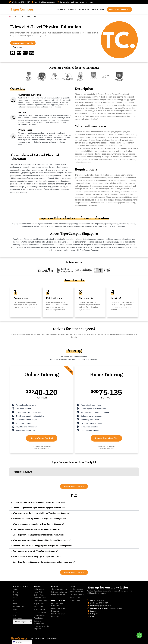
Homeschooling (39, 615)
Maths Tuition (39, 606)
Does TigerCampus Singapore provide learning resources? (38, 535)
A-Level (15, 589)
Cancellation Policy (77, 594)
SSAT (15, 609)
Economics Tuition (40, 601)
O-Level (16, 592)
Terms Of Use (75, 597)
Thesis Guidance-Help (59, 589)
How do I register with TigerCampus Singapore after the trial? (40, 508)
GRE (15, 615)
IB (14, 601)
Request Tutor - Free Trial (42, 438)
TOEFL (15, 612)
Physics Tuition (39, 609)
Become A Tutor (98, 9)
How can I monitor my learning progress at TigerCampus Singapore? (42, 546)
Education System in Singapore (41, 627)
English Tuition (39, 604)
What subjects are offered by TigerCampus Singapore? (37, 557)
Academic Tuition (21, 586)
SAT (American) (18, 606)
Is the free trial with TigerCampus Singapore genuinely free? (39, 502)
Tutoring (72, 9)
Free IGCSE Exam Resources (58, 610)
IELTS (15, 604)
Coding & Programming (39, 622)
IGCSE (15, 595)
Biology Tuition (39, 595)
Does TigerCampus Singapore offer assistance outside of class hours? (44, 562)
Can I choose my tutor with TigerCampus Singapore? (36, 551)
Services (61, 9)
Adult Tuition (38, 618)
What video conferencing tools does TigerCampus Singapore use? (42, 540)
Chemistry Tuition (40, 598)
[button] (9, 478)
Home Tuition (39, 592)
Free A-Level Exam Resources (58, 615)
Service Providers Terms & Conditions (77, 590)
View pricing (18, 47)
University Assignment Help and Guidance (59, 593)
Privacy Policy (75, 600)
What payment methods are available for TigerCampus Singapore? (42, 513)
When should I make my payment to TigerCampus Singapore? (39, 519)
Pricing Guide (84, 9)
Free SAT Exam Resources (57, 604)
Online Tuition (39, 589)
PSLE (15, 598)
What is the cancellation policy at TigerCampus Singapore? (38, 524)
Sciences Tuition (40, 612)
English (17, 642)
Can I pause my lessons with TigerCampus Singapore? (36, 529)
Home (12, 17)
